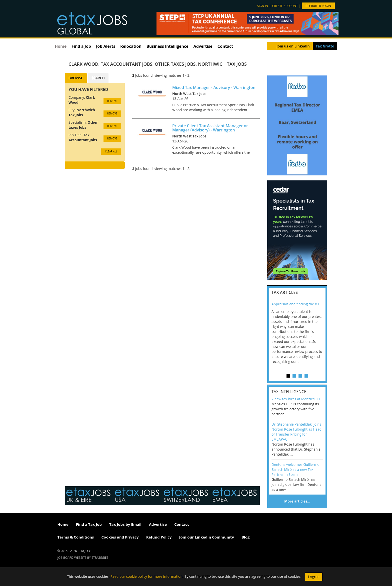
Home (61, 46)
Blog (245, 537)
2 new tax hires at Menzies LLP (296, 399)
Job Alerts (106, 46)
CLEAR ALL (111, 151)
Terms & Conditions (76, 537)
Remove (112, 101)
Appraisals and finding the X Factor (300, 304)
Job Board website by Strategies (83, 558)
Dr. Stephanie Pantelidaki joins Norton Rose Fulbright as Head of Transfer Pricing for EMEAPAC (296, 432)
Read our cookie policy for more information (147, 576)
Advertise (203, 46)
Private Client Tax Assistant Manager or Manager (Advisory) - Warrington (210, 128)
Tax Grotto (325, 46)
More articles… (297, 501)
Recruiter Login (318, 6)
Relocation (131, 46)
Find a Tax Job (89, 524)
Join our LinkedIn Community (207, 537)
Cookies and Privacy (120, 537)
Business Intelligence (167, 46)
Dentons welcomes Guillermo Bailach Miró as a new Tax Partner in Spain (295, 469)
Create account (285, 6)
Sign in (263, 6)
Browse (76, 78)
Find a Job (81, 46)
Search (98, 78)
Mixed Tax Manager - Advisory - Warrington (214, 87)
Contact (225, 46)
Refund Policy (159, 537)
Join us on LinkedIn (293, 46)
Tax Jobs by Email (125, 524)
